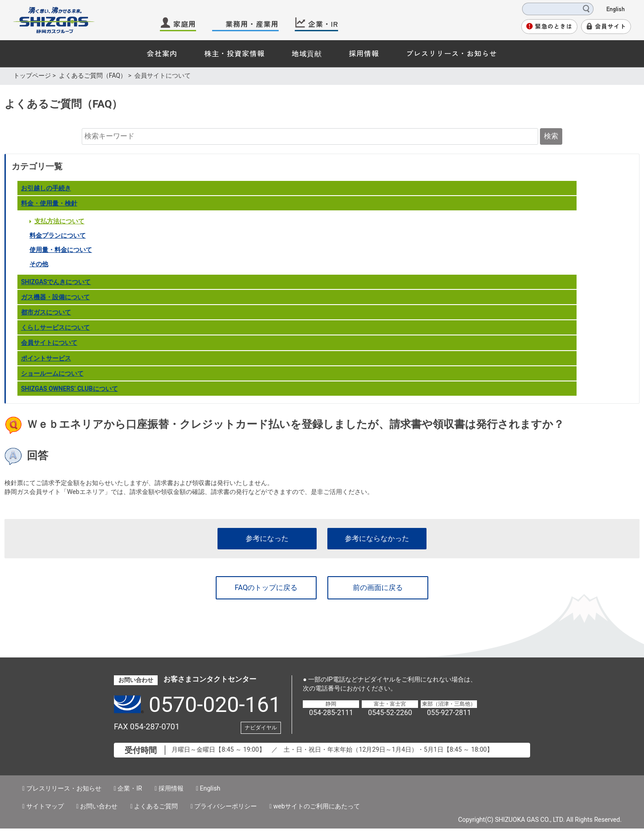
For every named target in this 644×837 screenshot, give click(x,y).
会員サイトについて (49, 343)
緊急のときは (554, 26)
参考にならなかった (377, 538)
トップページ (32, 75)
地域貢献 (307, 53)
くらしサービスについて (55, 327)
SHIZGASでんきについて (56, 282)
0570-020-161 (215, 705)
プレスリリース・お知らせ (452, 53)
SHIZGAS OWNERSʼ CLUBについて (69, 389)
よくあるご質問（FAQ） (93, 75)
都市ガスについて (46, 312)
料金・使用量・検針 (49, 203)
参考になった (267, 538)
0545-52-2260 (390, 713)
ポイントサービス (46, 358)
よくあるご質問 (156, 806)
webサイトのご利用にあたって (317, 806)
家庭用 (185, 24)
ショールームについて (52, 373)
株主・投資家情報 (234, 53)
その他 (39, 264)
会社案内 (162, 53)
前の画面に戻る (378, 588)
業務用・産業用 (252, 24)
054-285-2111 (331, 713)
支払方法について (59, 221)
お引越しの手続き (46, 188)
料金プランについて (58, 235)
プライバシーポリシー (226, 806)
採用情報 (364, 53)
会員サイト (611, 26)
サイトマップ (45, 806)
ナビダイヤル (261, 728)
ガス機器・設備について (55, 297)
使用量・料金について (61, 250)
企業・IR (323, 24)
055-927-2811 (449, 713)
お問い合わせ (99, 806)
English (616, 8)
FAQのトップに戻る (266, 588)
